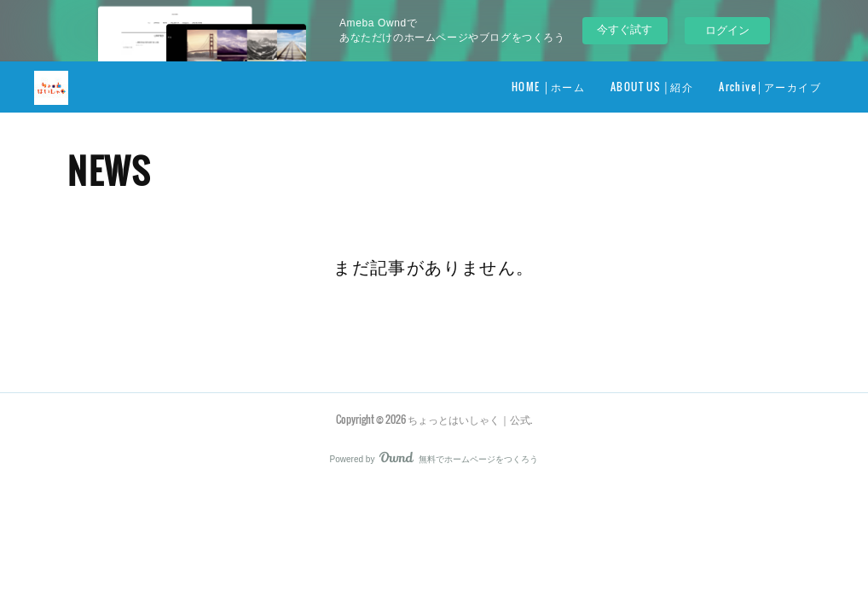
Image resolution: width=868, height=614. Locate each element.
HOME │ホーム (548, 87)
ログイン (727, 30)
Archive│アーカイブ (770, 87)
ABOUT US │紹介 (652, 87)
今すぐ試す (625, 29)
